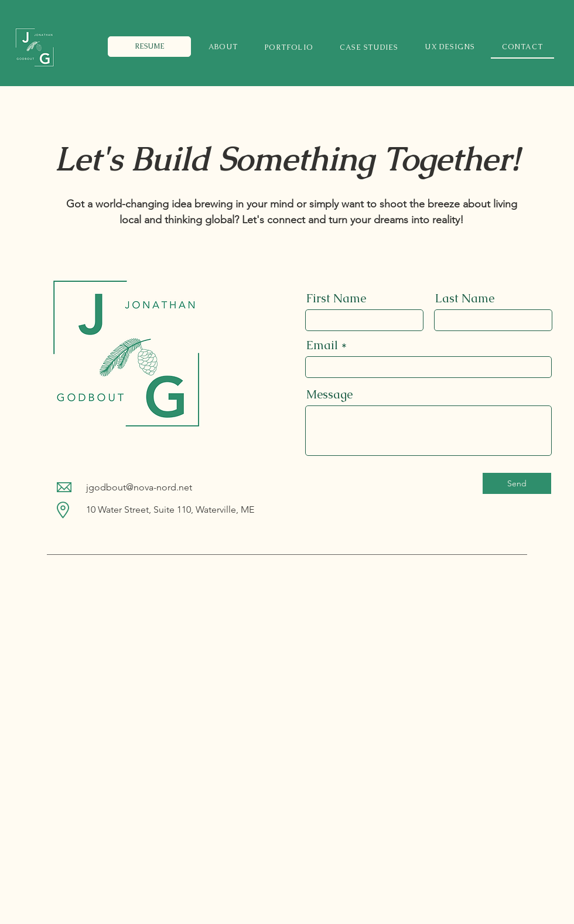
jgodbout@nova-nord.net (139, 487)
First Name (336, 298)
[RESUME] (149, 47)
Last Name (465, 298)
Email (322, 345)
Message (329, 394)
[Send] (517, 483)
